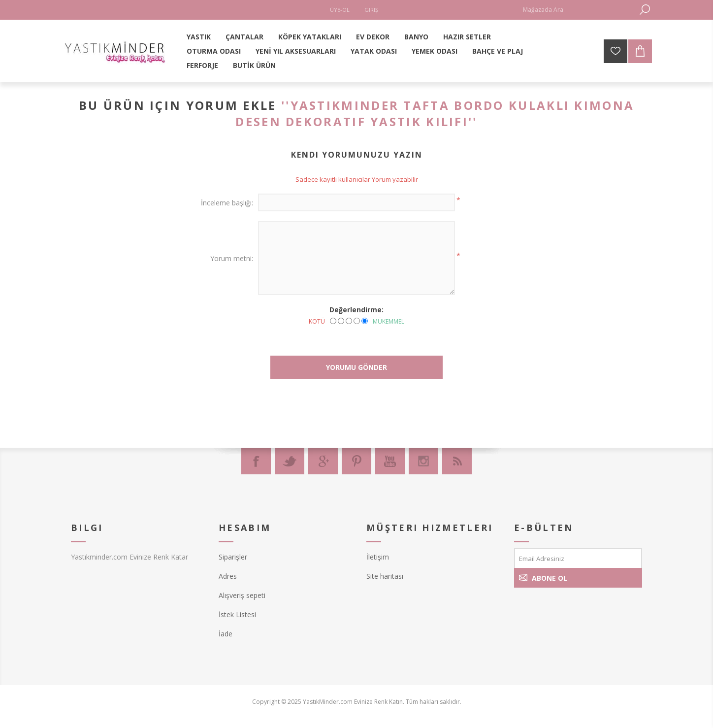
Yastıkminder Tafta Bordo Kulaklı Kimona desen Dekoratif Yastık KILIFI (435, 113)
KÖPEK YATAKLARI (310, 37)
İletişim (378, 557)
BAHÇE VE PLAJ (498, 51)
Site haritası (385, 576)
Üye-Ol (340, 10)
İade (226, 634)
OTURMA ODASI (214, 51)
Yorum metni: (232, 258)
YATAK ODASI (374, 51)
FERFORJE (202, 65)
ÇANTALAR (244, 37)
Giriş (371, 10)
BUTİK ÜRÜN (254, 65)
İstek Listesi (237, 614)
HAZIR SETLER (467, 37)
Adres (228, 576)
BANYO (416, 37)
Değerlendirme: (356, 310)
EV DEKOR (373, 37)
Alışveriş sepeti (242, 595)
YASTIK (199, 37)
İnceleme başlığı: (227, 203)
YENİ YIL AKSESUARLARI (296, 51)
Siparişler (233, 557)
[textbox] (578, 10)
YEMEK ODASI (435, 51)
